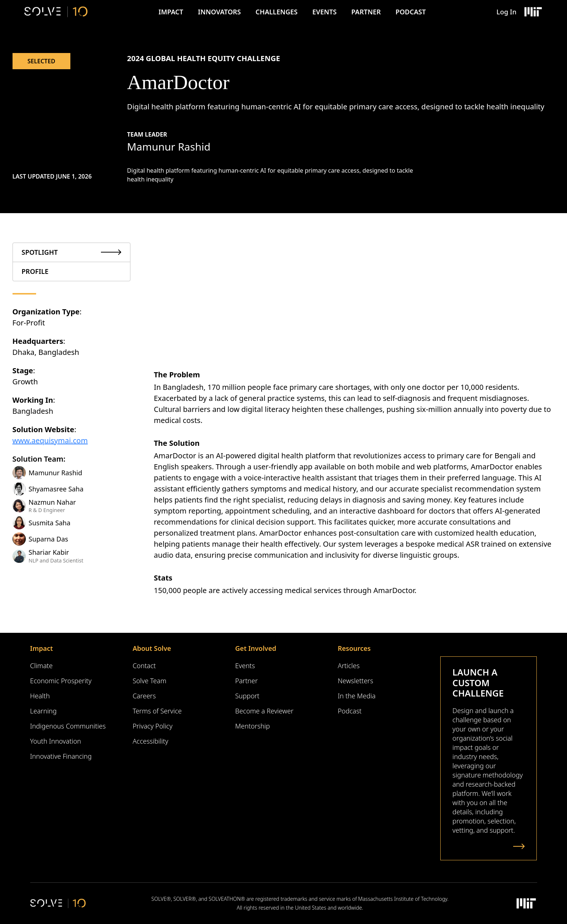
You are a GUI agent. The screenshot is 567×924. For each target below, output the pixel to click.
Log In (507, 12)
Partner (366, 12)
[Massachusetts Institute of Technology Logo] (533, 12)
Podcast (411, 12)
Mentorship (252, 726)
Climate (41, 666)
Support (247, 696)
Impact (171, 12)
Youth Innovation (56, 741)
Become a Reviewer (264, 711)
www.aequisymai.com (50, 440)
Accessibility (150, 741)
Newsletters (356, 681)
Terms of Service (157, 711)
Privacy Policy (153, 726)
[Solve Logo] (56, 12)
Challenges (277, 12)
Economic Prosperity (61, 681)
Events (325, 12)
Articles (349, 666)
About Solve (152, 648)
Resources (354, 648)
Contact (144, 666)
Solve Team (150, 681)
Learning (43, 711)
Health (40, 696)
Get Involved (255, 648)
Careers (144, 696)
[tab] (71, 253)
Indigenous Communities (68, 726)
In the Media (357, 696)
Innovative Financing (61, 756)
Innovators (219, 12)
